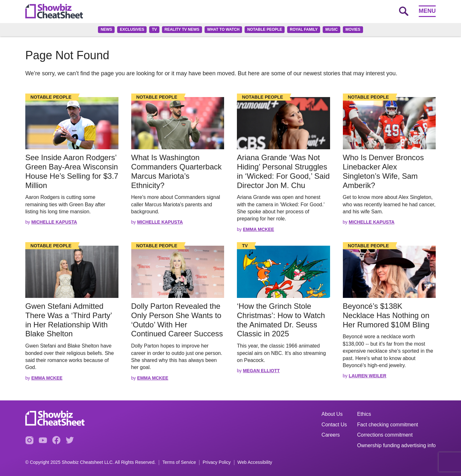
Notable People (265, 29)
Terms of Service (179, 462)
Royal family (304, 29)
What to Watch (223, 29)
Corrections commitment (385, 435)
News (106, 29)
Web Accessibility (255, 462)
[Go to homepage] (54, 11)
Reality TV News (182, 29)
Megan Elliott (261, 371)
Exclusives (132, 29)
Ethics (364, 414)
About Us (332, 414)
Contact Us (334, 425)
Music (332, 29)
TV (154, 29)
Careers (331, 435)
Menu (427, 11)
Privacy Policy (217, 462)
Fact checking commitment (388, 425)
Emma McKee (259, 229)
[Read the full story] (72, 123)
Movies (353, 29)
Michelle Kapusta (54, 222)
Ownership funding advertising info (396, 445)
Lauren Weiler (367, 376)
